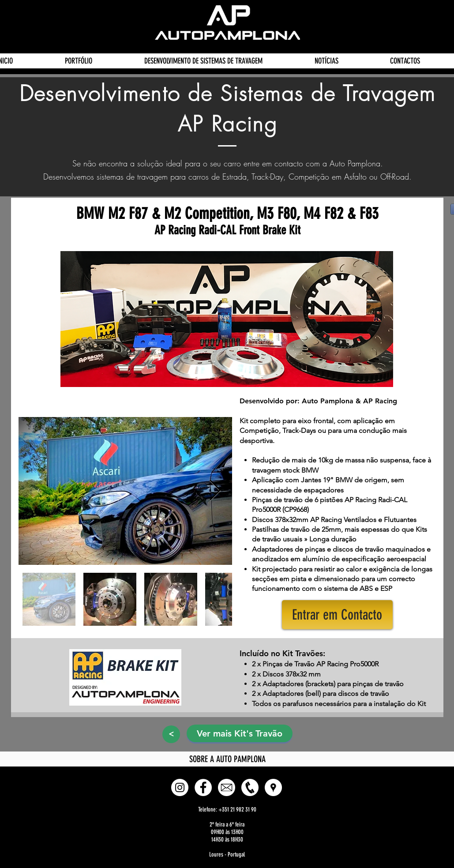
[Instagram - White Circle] (180, 787)
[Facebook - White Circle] (203, 787)
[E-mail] (227, 787)
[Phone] (250, 787)
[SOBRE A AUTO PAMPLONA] (228, 759)
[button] (337, 615)
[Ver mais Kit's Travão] (240, 733)
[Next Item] (215, 491)
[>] (171, 734)
